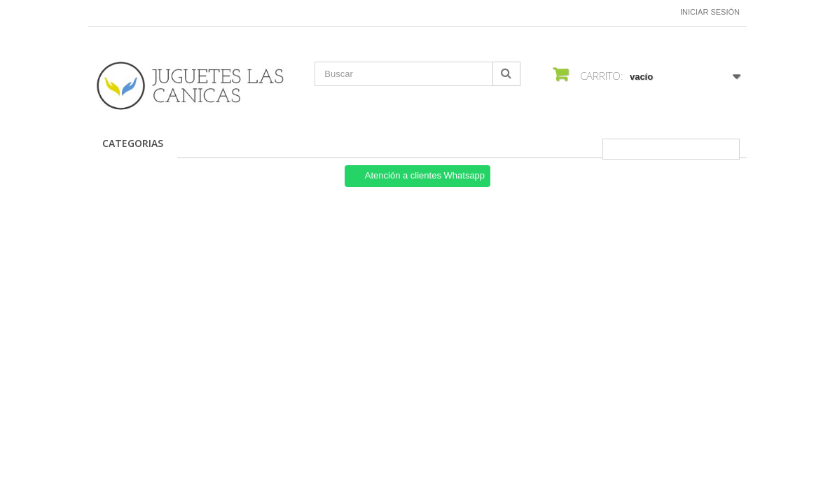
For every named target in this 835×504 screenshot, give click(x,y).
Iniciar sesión (710, 12)
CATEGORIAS (133, 143)
